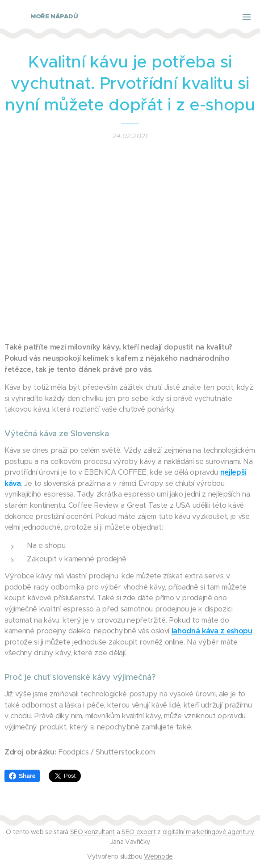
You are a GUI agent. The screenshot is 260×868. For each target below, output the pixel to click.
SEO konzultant (92, 832)
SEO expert (139, 832)
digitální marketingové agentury (208, 832)
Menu (247, 17)
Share (22, 776)
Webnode (158, 856)
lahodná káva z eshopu (212, 631)
